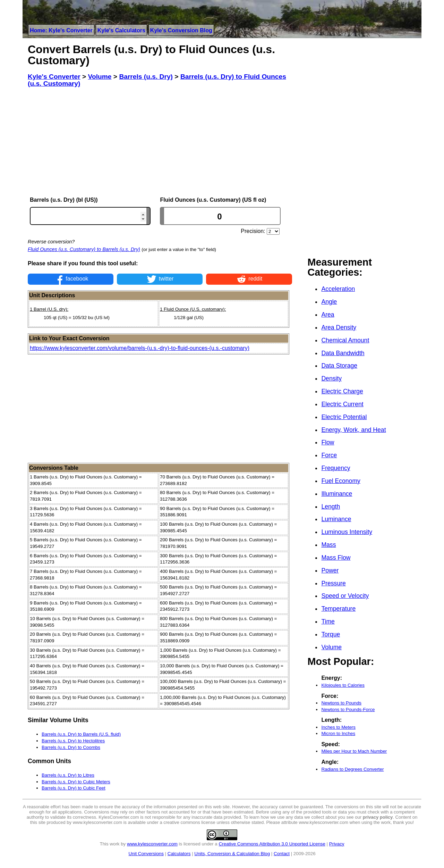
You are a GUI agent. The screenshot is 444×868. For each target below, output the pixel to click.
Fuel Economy (341, 481)
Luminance (336, 519)
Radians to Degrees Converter (352, 769)
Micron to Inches (338, 733)
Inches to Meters (338, 727)
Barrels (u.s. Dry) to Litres (68, 775)
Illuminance (337, 494)
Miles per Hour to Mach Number (354, 751)
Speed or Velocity (345, 596)
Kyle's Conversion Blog (181, 30)
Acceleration (338, 289)
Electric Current (342, 404)
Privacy (337, 844)
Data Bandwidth (343, 353)
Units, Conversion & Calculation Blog (232, 854)
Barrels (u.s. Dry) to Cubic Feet (74, 788)
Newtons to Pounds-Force (348, 710)
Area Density (339, 327)
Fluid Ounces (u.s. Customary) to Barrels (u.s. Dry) (84, 249)
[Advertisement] (160, 142)
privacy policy (378, 817)
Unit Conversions (146, 854)
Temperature (338, 609)
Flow (328, 442)
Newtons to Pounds (341, 703)
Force (329, 455)
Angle (329, 302)
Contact (282, 854)
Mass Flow (336, 558)
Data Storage (339, 366)
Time (328, 621)
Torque (331, 634)
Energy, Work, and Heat (353, 430)
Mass (328, 545)
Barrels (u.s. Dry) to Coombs (71, 747)
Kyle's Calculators (121, 30)
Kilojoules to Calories (343, 685)
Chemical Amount (345, 340)
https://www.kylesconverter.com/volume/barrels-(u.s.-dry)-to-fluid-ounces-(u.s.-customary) (140, 348)
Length (331, 507)
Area (328, 315)
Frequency (336, 468)
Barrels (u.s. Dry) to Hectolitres (73, 741)
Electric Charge (342, 391)
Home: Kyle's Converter (61, 30)
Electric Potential (344, 417)
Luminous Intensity (347, 532)
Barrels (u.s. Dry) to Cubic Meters (76, 782)
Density (331, 378)
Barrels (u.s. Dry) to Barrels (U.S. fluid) (81, 734)
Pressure (333, 583)
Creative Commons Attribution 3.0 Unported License (272, 844)
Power (330, 570)
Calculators (179, 854)
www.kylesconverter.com (152, 844)
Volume (331, 647)
